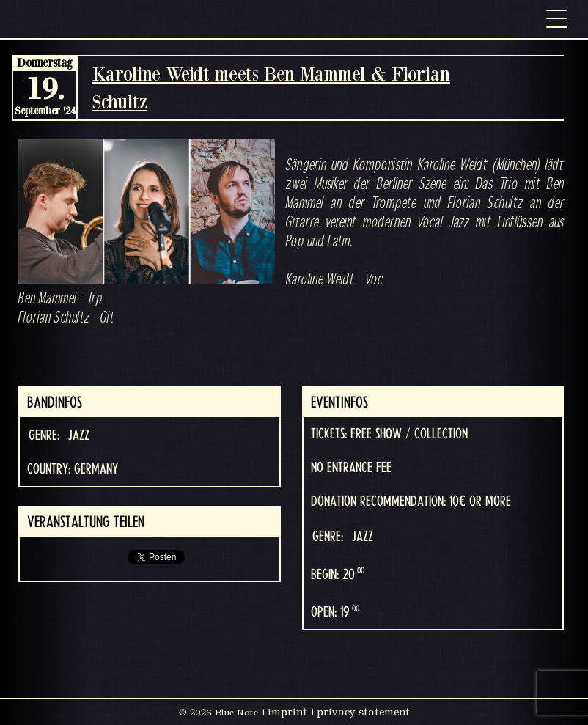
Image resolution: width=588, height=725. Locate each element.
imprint (287, 712)
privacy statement (363, 712)
